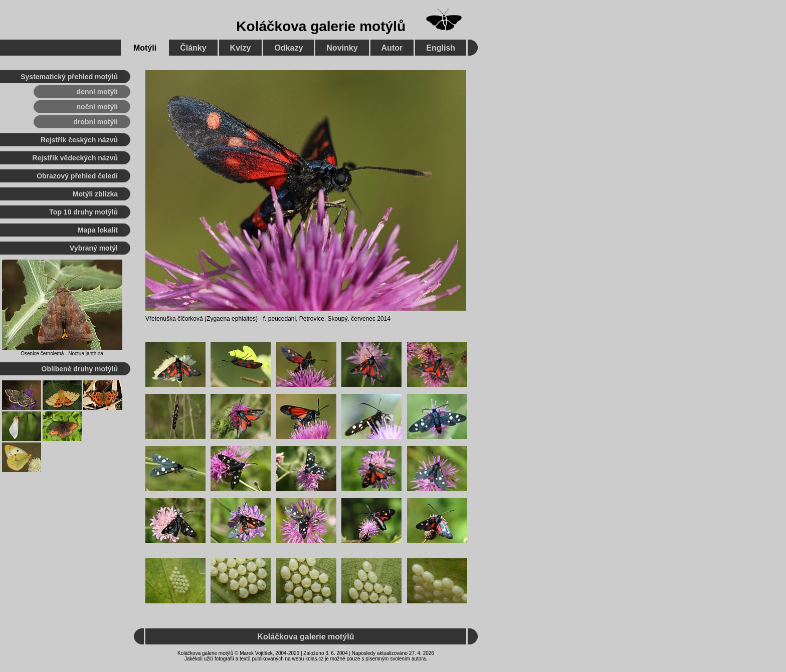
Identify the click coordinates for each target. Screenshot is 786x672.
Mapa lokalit (98, 230)
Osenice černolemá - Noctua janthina (62, 354)
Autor (392, 48)
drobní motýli (95, 122)
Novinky (342, 48)
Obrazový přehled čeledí (77, 176)
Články (193, 48)
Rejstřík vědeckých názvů (75, 158)
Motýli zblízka (95, 194)
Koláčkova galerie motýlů (321, 26)
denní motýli (97, 92)
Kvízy (241, 48)
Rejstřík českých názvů (79, 140)
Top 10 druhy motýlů (83, 212)
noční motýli (97, 107)
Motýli (145, 48)
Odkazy (288, 48)
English (441, 48)
